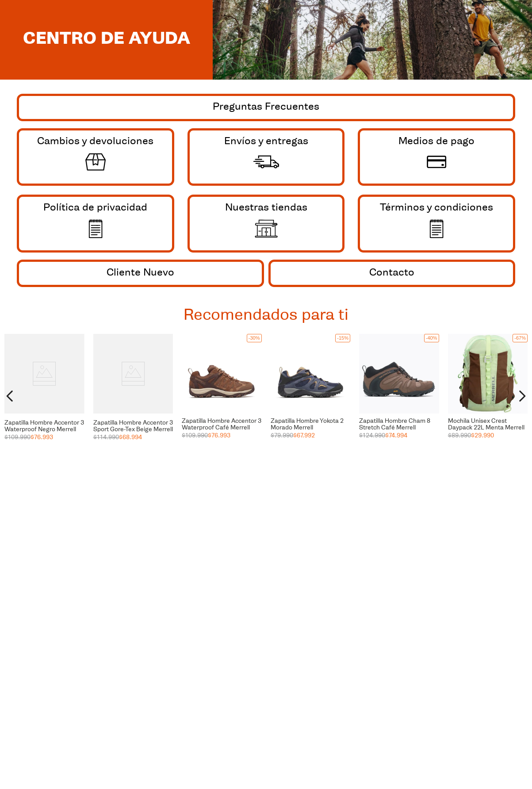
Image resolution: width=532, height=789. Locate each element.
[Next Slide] (522, 396)
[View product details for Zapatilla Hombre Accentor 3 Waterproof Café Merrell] (222, 396)
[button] (44, 353)
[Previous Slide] (10, 396)
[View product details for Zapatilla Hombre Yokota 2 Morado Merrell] (311, 396)
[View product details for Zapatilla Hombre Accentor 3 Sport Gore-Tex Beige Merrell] (133, 396)
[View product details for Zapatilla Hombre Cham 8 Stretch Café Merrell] (399, 396)
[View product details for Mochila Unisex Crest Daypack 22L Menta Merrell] (488, 396)
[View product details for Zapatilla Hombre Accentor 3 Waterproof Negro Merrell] (44, 396)
